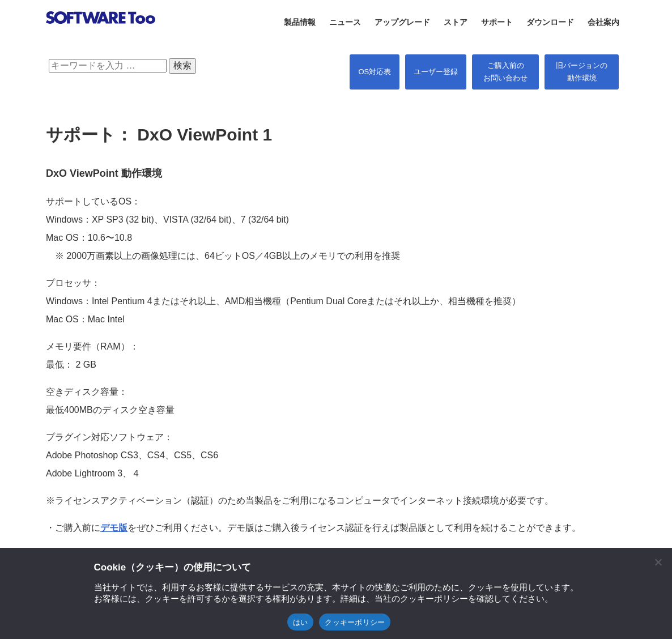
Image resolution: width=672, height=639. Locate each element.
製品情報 (300, 22)
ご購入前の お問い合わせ (505, 72)
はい (301, 622)
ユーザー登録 (436, 72)
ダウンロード (550, 22)
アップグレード (402, 22)
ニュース (345, 22)
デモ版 (114, 528)
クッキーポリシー (355, 622)
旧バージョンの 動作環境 (582, 72)
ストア (456, 22)
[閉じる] (658, 562)
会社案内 (603, 22)
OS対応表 (375, 72)
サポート (497, 22)
